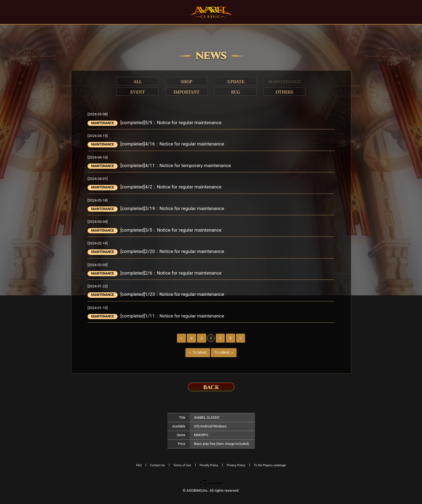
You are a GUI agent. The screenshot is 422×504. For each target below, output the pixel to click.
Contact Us (158, 465)
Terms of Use (182, 465)
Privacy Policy (236, 465)
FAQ (139, 465)
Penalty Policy (209, 465)
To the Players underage (270, 465)
